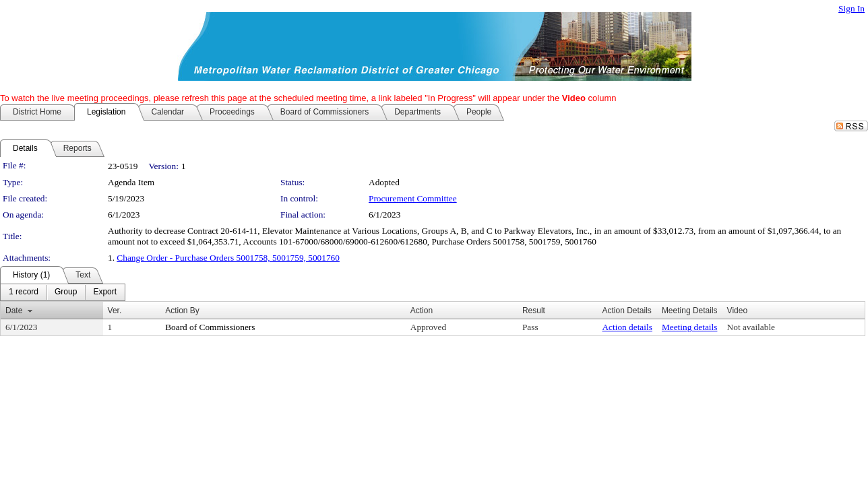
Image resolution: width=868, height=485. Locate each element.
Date (14, 311)
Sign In (851, 8)
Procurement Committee (413, 198)
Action (422, 311)
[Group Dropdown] (66, 292)
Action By (182, 311)
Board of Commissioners (210, 327)
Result (534, 311)
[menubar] (63, 292)
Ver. (115, 311)
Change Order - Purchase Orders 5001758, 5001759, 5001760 (228, 258)
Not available (751, 327)
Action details (627, 327)
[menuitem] (24, 292)
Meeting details (690, 327)
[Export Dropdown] (105, 292)
